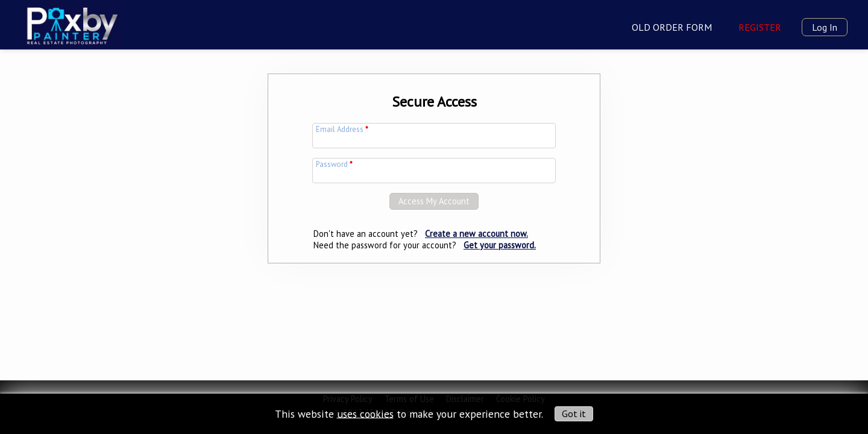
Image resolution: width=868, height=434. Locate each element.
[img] (71, 24)
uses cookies (365, 413)
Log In (825, 27)
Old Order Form (672, 27)
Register (760, 27)
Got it (574, 414)
